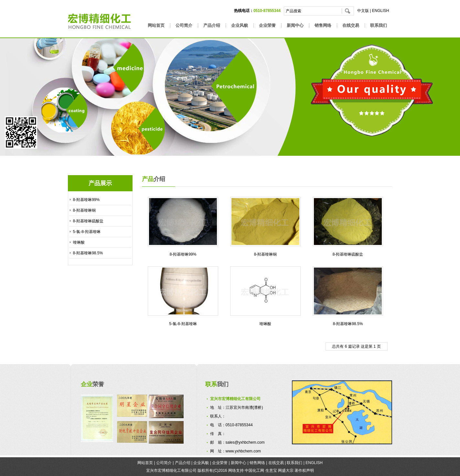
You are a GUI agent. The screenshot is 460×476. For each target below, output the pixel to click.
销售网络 (323, 25)
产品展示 (100, 183)
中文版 (363, 11)
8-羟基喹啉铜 (85, 210)
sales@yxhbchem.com (245, 442)
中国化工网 (254, 471)
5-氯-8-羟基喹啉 (87, 232)
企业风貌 (240, 25)
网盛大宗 (286, 471)
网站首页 (156, 25)
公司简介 (184, 25)
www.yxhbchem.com (243, 451)
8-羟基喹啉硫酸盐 (88, 221)
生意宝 (271, 471)
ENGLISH (381, 11)
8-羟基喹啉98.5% (88, 253)
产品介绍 (212, 25)
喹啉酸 (79, 242)
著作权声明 (304, 471)
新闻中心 (295, 25)
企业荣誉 (267, 25)
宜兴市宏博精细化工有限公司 (171, 471)
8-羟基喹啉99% (86, 200)
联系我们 (379, 25)
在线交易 (351, 25)
